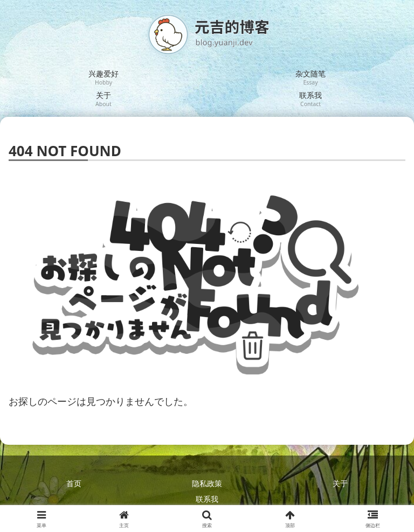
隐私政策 (207, 483)
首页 (74, 483)
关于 (340, 483)
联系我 (207, 499)
